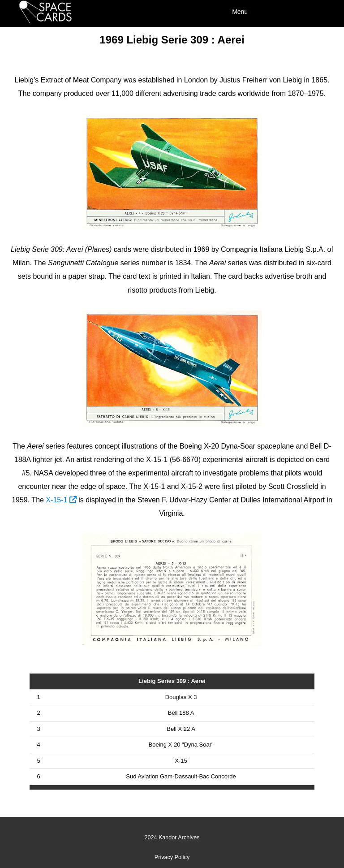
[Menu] (277, 11)
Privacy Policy (172, 857)
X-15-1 (61, 500)
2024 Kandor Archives (172, 838)
